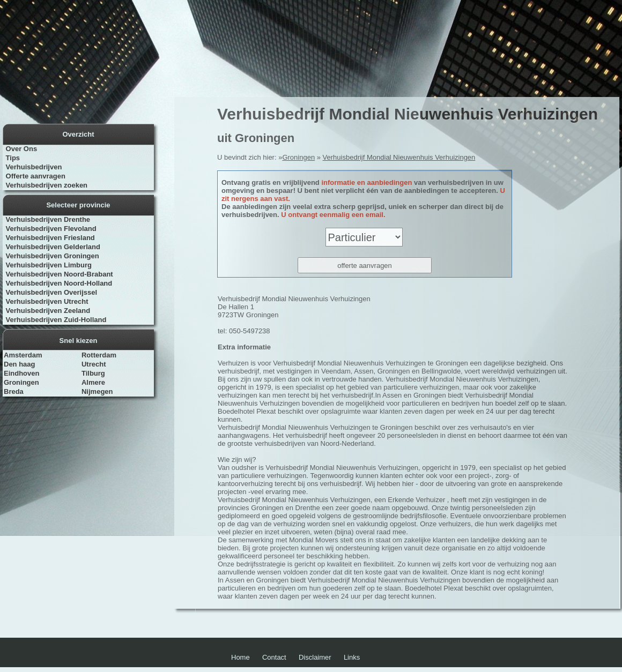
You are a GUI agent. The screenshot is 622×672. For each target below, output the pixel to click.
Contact (274, 657)
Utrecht (94, 364)
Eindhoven (21, 373)
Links (352, 657)
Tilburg (93, 373)
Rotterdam (99, 355)
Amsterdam (23, 355)
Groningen (21, 382)
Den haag (20, 364)
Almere (93, 382)
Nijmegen (97, 391)
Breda (14, 391)
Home (240, 657)
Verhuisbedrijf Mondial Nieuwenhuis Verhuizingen (399, 157)
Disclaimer (315, 657)
